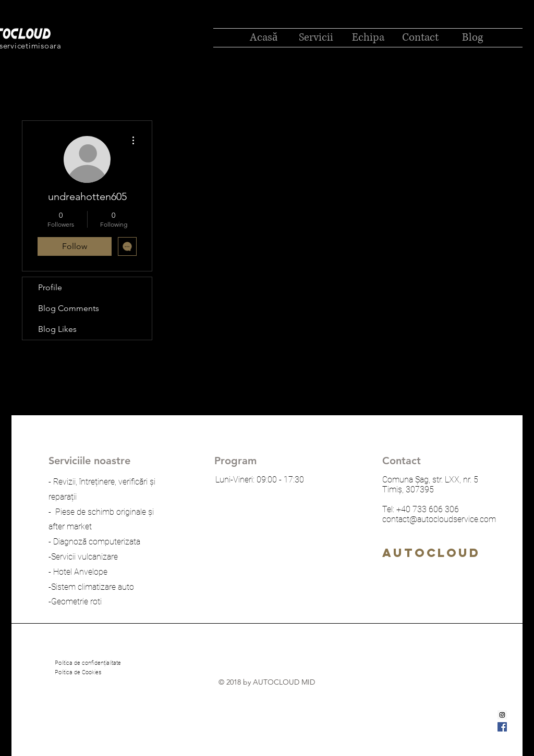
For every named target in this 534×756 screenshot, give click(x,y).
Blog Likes (57, 329)
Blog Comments (69, 308)
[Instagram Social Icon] (502, 715)
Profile (50, 287)
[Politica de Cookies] (78, 673)
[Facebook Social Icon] (502, 727)
